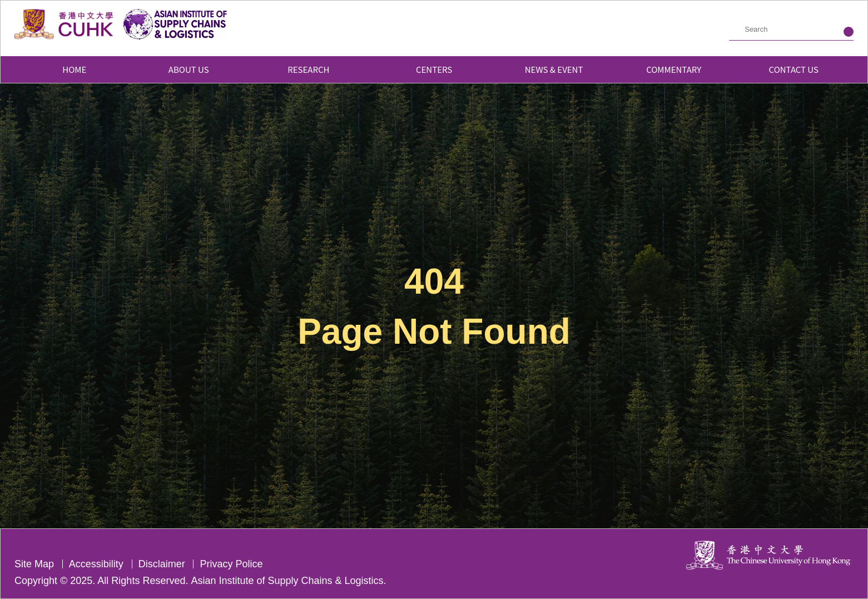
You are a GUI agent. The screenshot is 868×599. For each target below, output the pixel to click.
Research (314, 69)
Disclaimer (162, 564)
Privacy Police (231, 564)
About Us (194, 69)
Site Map (34, 564)
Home (74, 69)
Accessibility (96, 564)
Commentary (674, 69)
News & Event (554, 69)
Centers (434, 69)
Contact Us (794, 69)
